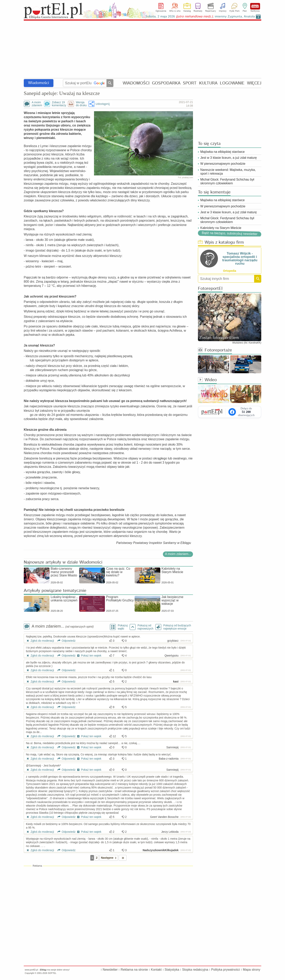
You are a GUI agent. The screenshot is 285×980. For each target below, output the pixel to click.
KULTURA (208, 83)
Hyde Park (234, 11)
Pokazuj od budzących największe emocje (177, 627)
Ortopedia (230, 271)
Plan (245, 11)
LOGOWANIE (232, 83)
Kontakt (156, 970)
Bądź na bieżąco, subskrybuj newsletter (229, 233)
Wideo (207, 380)
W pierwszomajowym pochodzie (223, 164)
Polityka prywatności (226, 970)
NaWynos (255, 6)
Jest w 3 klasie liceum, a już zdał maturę (228, 158)
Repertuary (211, 11)
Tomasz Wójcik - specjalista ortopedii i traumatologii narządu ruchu (240, 258)
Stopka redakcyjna (195, 970)
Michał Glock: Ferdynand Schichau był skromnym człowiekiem (227, 181)
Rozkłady (198, 11)
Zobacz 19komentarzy (59, 104)
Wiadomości (39, 83)
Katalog (187, 11)
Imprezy (223, 11)
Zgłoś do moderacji (40, 641)
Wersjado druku (81, 104)
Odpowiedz (65, 641)
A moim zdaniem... (178, 554)
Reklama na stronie (134, 970)
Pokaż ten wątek (89, 656)
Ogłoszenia (161, 11)
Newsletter (110, 970)
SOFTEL (52, 973)
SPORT (190, 83)
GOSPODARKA (166, 83)
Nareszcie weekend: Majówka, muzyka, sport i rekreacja (228, 172)
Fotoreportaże (215, 350)
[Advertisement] (142, 50)
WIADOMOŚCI (136, 83)
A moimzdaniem (37, 104)
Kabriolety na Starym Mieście (221, 228)
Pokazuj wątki (123, 627)
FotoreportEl (210, 289)
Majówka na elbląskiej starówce (222, 152)
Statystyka (172, 970)
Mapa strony (252, 970)
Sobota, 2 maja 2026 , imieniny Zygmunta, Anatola (200, 17)
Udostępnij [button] (103, 104)
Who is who (175, 11)
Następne (109, 858)
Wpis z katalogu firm (221, 243)
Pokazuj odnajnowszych (145, 627)
